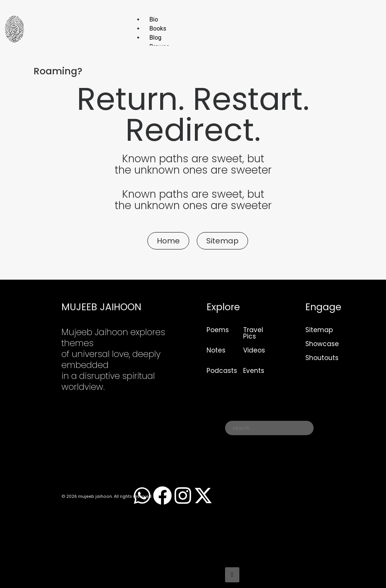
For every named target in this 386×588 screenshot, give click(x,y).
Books (158, 28)
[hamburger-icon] (364, 18)
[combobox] (269, 428)
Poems (218, 330)
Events (254, 371)
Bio (154, 19)
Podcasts (222, 371)
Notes (216, 350)
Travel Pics (253, 333)
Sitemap (319, 330)
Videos (254, 350)
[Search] (232, 575)
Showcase (322, 344)
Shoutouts (322, 358)
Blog (155, 38)
